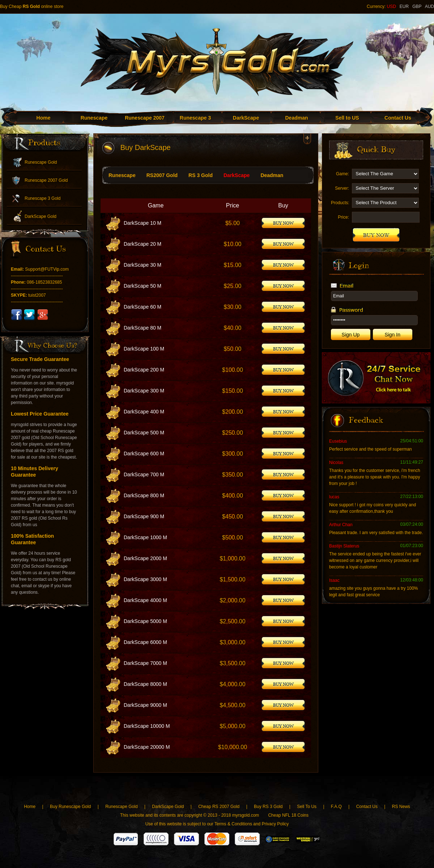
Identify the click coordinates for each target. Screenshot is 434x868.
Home (44, 118)
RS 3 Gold (201, 175)
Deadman (296, 118)
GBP (417, 7)
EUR (404, 7)
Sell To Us (307, 807)
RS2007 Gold (162, 175)
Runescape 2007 (145, 118)
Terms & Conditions (233, 824)
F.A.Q (336, 807)
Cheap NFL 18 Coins (288, 815)
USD (391, 7)
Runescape (94, 118)
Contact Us (398, 118)
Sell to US (347, 118)
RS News (401, 807)
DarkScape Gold (41, 216)
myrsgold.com (246, 815)
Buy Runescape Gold (70, 807)
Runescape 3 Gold (42, 198)
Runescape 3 (195, 118)
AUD (429, 7)
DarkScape (246, 118)
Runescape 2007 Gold (46, 180)
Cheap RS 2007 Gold (219, 807)
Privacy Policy (275, 824)
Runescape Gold (41, 162)
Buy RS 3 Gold (269, 807)
